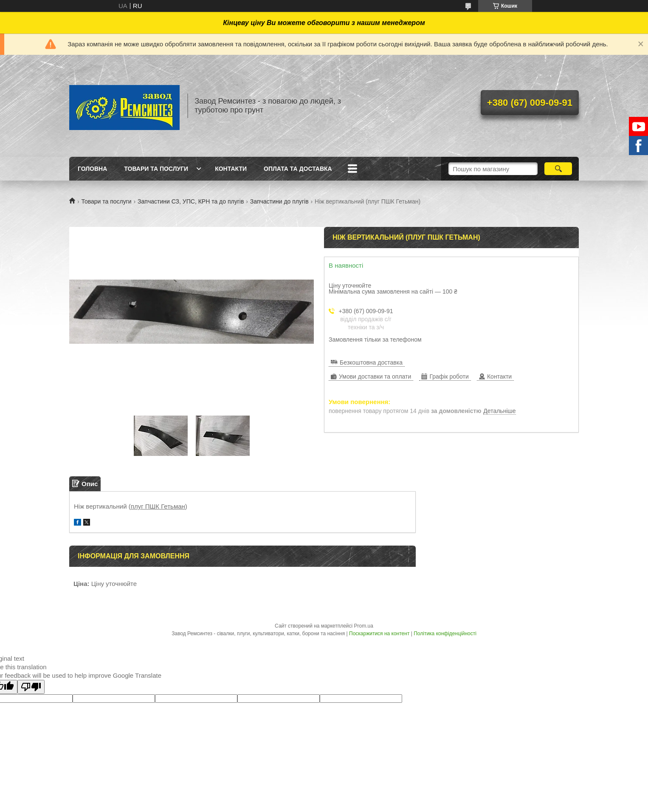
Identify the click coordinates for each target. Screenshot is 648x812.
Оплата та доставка (298, 169)
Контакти (231, 169)
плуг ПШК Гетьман (158, 506)
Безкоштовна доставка (371, 362)
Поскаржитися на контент (379, 634)
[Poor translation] (31, 687)
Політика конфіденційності (445, 634)
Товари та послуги (156, 169)
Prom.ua (364, 626)
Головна (92, 169)
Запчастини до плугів (279, 201)
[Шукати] (558, 169)
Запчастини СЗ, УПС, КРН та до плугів (191, 201)
